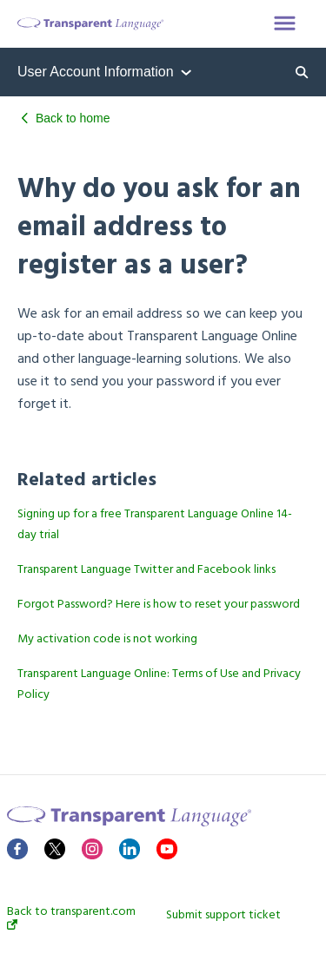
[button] (285, 24)
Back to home (73, 118)
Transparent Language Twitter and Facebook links (146, 570)
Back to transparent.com (71, 918)
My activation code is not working (107, 639)
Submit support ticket (223, 916)
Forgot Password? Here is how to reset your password (159, 605)
